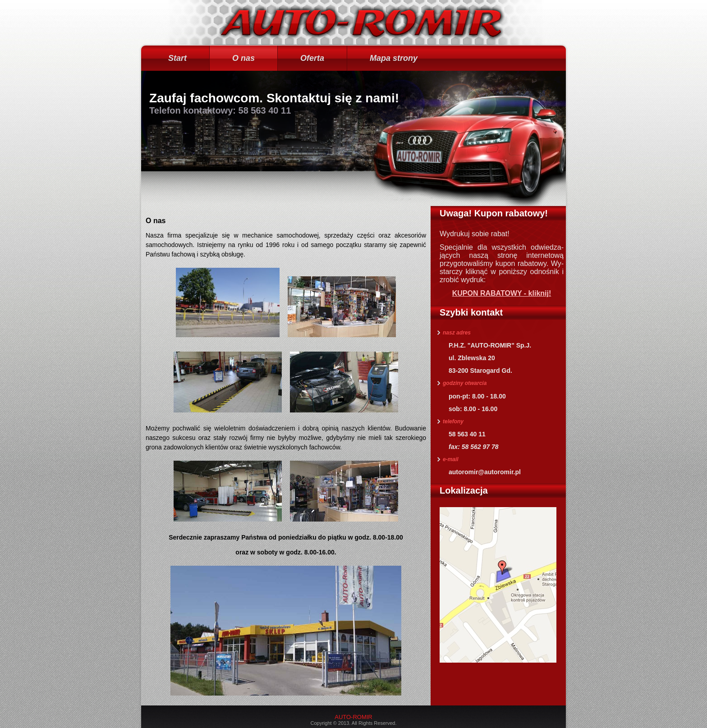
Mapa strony (394, 58)
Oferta (312, 58)
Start (177, 58)
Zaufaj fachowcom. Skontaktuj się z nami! (274, 98)
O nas (243, 58)
